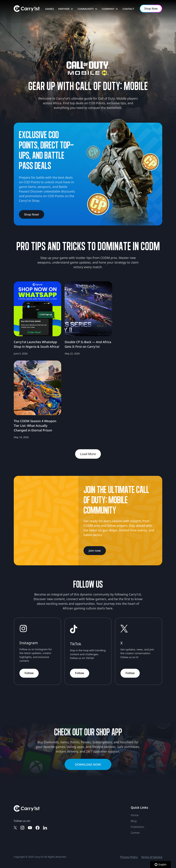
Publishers (138, 827)
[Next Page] (88, 454)
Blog (134, 821)
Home (135, 815)
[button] (66, 9)
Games (135, 833)
